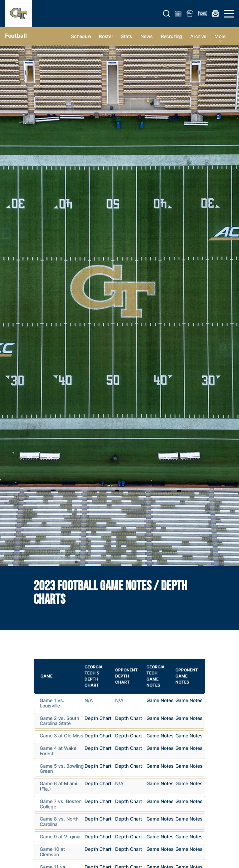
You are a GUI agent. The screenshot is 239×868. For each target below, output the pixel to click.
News (147, 36)
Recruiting (172, 36)
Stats (127, 36)
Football (16, 36)
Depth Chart (98, 718)
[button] (167, 14)
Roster (106, 36)
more (220, 36)
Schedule (81, 36)
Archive (198, 36)
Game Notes (160, 700)
